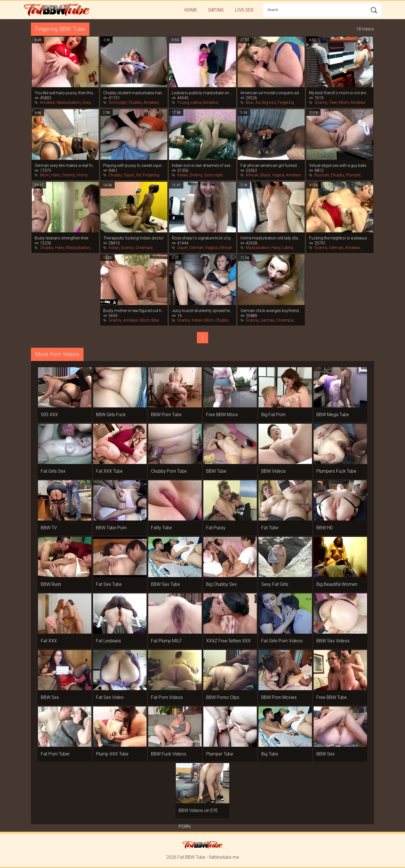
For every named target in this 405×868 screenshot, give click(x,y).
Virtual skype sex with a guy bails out (340, 165)
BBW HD (325, 528)
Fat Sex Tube (109, 584)
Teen (333, 102)
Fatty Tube (161, 528)
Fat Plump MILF (166, 641)
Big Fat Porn (273, 415)
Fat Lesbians (108, 641)
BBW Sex (50, 697)
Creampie (144, 248)
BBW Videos (274, 471)
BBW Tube (216, 471)
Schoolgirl (118, 102)
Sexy (87, 102)
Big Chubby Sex (221, 584)
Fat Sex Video (110, 697)
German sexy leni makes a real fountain (65, 165)
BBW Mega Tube (333, 415)
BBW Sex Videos (333, 641)
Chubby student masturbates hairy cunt (134, 93)
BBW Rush (51, 584)
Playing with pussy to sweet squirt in (134, 165)
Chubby (135, 102)
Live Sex (244, 10)
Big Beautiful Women (337, 584)
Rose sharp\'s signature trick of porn (202, 238)
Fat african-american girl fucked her (271, 165)
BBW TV (49, 528)
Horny (82, 175)
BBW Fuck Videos (169, 754)
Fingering (286, 102)
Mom (344, 102)
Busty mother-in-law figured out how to (134, 311)
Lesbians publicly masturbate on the (202, 93)
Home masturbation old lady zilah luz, (271, 238)
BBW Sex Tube (166, 584)
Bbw (250, 102)
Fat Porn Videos (167, 697)
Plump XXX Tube (112, 754)
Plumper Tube (220, 754)
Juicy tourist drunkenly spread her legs (202, 311)
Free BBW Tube (332, 697)
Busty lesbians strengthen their (62, 238)
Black (265, 175)
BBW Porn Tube (166, 415)
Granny (321, 102)
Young (183, 102)
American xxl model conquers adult (271, 93)
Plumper (353, 175)
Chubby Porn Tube (169, 471)
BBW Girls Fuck (111, 415)
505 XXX (49, 415)
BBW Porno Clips (223, 697)
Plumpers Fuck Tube (336, 471)
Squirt (129, 175)
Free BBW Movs (222, 415)
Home (191, 10)
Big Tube (270, 754)
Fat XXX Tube (109, 471)
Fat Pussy (216, 528)
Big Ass (269, 102)
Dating (216, 10)
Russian (322, 175)
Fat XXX (49, 641)
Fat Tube (270, 528)
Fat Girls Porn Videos (282, 641)
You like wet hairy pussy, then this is (65, 93)
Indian (183, 175)
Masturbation (69, 102)
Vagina (278, 175)
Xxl (258, 102)
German (196, 248)
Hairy (56, 175)
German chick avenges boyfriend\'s (271, 311)
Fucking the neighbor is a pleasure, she (340, 238)
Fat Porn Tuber (55, 754)
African (252, 175)
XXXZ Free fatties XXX (228, 641)
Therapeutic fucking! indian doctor (133, 238)
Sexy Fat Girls (275, 584)
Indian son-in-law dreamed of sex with (202, 165)
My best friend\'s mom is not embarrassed (340, 93)
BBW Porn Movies (279, 697)
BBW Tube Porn (111, 528)
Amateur (48, 102)
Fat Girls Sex (53, 471)
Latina (196, 102)
